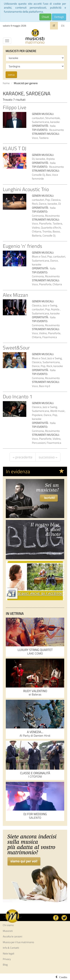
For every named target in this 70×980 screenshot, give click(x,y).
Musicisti (8, 931)
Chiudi (45, 17)
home (6, 83)
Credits (63, 977)
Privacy (7, 959)
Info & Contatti (11, 948)
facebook (56, 918)
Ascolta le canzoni (13, 936)
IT (54, 26)
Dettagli (59, 17)
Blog (5, 965)
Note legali (8, 953)
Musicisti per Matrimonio (35, 37)
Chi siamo (8, 925)
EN (63, 26)
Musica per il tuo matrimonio (18, 942)
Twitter (64, 918)
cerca (11, 75)
